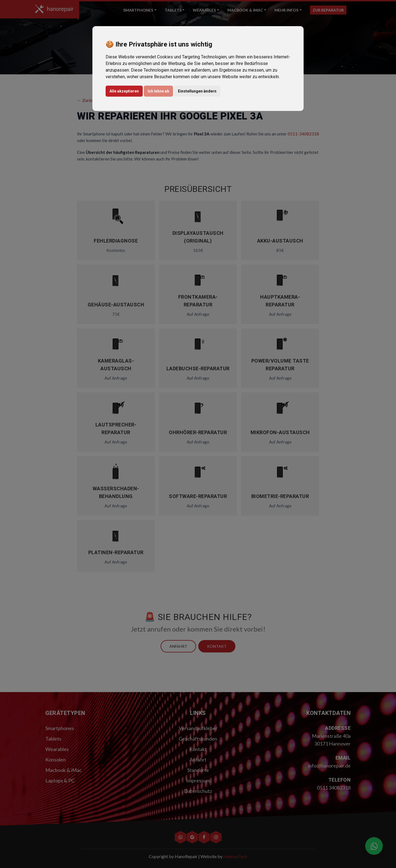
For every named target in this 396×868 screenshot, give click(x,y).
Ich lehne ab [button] (158, 91)
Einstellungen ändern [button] (197, 91)
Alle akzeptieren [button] (124, 91)
